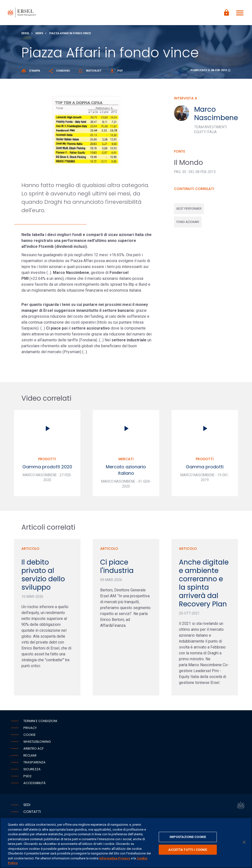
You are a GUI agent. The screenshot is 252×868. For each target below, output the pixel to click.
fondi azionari (188, 224)
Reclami (30, 757)
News (39, 35)
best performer (189, 211)
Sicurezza (32, 771)
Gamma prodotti (205, 469)
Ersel (25, 35)
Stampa (31, 73)
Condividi (59, 73)
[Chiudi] (244, 842)
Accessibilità (34, 785)
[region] (126, 843)
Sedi (27, 806)
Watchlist (90, 73)
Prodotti (47, 461)
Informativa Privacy (115, 858)
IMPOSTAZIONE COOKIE (188, 837)
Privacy (30, 730)
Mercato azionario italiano (126, 472)
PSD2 (27, 778)
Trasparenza (34, 764)
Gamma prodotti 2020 (47, 469)
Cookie (30, 736)
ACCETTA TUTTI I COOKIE (188, 850)
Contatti (32, 813)
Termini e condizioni (40, 723)
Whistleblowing (37, 743)
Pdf (116, 73)
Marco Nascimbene (216, 116)
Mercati (126, 461)
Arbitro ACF (33, 750)
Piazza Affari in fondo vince (70, 35)
